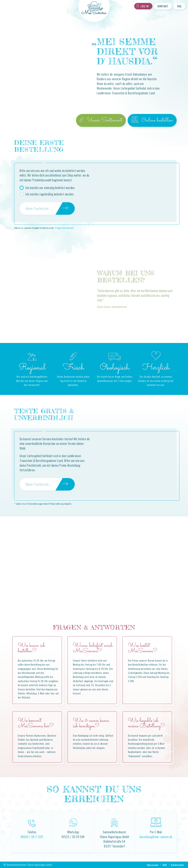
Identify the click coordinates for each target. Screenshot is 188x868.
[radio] (22, 188)
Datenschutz (178, 865)
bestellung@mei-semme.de (156, 837)
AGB (165, 865)
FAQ (179, 6)
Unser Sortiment (101, 120)
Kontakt (163, 6)
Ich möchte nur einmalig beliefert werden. (50, 188)
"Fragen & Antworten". (65, 228)
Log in (143, 6)
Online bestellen (152, 120)
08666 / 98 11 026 (32, 837)
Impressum (153, 865)
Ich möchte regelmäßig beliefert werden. (50, 194)
